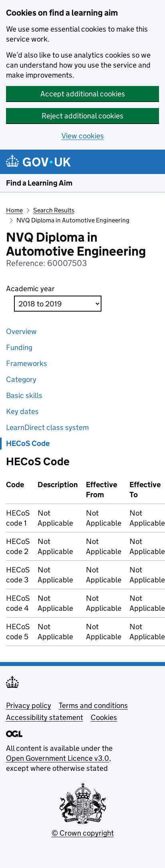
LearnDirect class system (47, 427)
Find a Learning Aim (39, 183)
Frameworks (27, 363)
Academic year (30, 289)
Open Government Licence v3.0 (58, 758)
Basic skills (24, 395)
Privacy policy (29, 705)
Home (14, 210)
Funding (19, 347)
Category (21, 379)
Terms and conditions (93, 705)
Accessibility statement (45, 717)
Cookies (104, 717)
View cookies (83, 136)
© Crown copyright (83, 833)
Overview (21, 331)
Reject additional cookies (82, 116)
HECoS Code (28, 443)
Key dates (22, 411)
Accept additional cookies (83, 94)
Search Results (54, 210)
